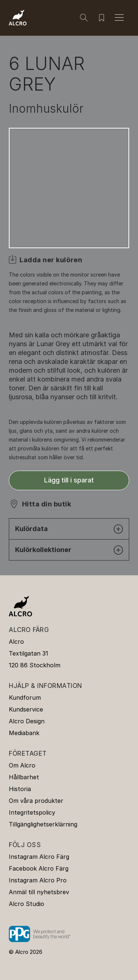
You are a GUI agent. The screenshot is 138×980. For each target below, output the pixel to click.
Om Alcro (22, 765)
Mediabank (24, 733)
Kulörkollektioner (69, 550)
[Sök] (84, 18)
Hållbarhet (24, 777)
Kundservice (26, 709)
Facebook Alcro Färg (39, 868)
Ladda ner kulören (51, 260)
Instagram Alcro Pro (38, 880)
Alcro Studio (26, 904)
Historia (20, 789)
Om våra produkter (36, 801)
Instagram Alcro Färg (39, 857)
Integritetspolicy (32, 812)
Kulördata (69, 529)
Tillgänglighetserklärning (43, 824)
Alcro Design (27, 721)
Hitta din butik (47, 504)
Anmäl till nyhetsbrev (39, 892)
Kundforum (25, 698)
